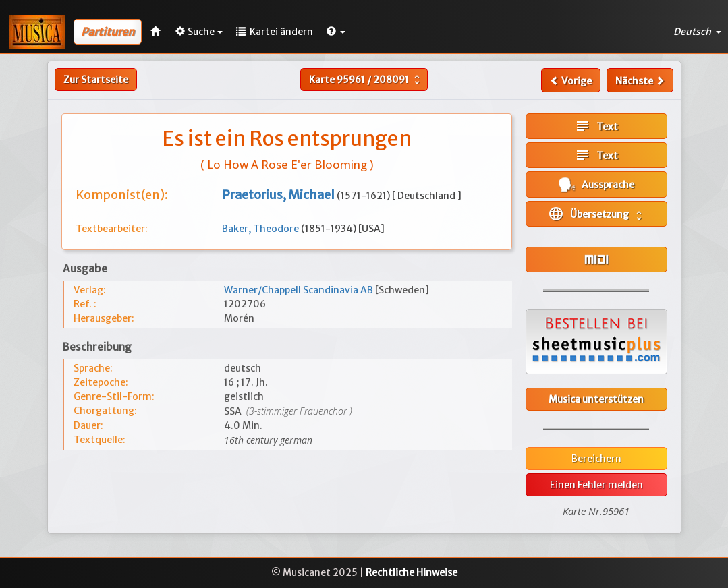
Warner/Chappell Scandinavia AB (300, 290)
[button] (336, 32)
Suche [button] (199, 32)
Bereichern (596, 459)
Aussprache (596, 184)
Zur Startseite (96, 80)
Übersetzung (596, 214)
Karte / (366, 80)
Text (596, 126)
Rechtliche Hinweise (412, 572)
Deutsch (697, 32)
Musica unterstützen (596, 399)
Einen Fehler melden (596, 485)
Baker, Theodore (261, 229)
